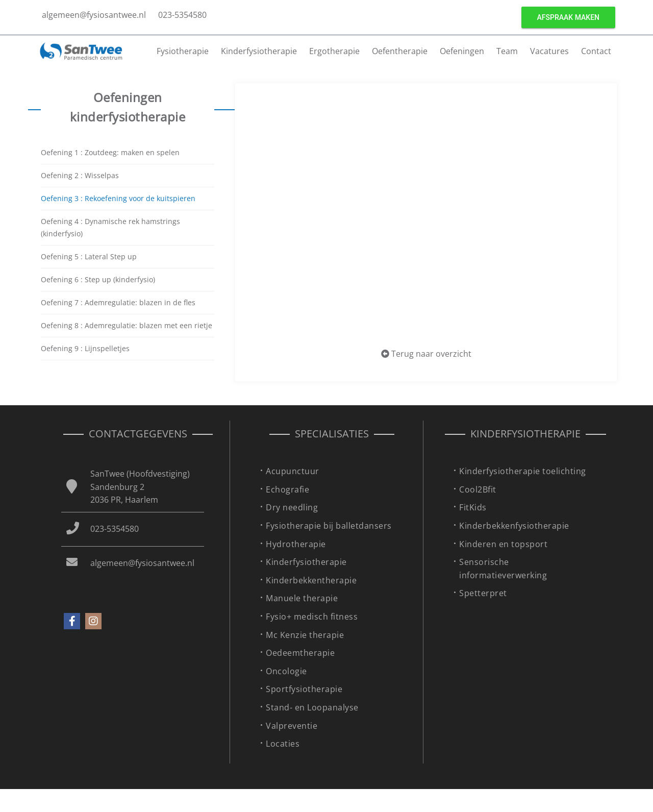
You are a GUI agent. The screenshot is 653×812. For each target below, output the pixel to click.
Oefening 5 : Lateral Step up (89, 256)
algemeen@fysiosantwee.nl (94, 15)
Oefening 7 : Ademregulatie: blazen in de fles (118, 302)
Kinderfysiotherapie (259, 51)
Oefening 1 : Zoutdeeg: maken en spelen (110, 152)
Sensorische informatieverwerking (503, 569)
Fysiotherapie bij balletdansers (329, 526)
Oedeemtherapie (300, 653)
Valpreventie (292, 726)
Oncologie (286, 671)
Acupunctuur (293, 471)
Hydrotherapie (296, 544)
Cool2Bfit (478, 489)
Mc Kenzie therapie (305, 635)
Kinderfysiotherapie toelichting (523, 471)
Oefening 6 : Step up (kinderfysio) (98, 279)
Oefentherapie (400, 51)
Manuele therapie (302, 598)
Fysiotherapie (183, 51)
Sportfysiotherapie (304, 689)
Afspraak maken (568, 17)
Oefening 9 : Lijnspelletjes (85, 348)
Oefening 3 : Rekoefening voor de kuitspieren (118, 198)
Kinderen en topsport (503, 544)
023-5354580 (182, 15)
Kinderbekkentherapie (311, 580)
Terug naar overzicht (426, 354)
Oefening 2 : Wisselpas (80, 175)
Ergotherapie (334, 51)
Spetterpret (483, 593)
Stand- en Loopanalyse (312, 707)
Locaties (283, 744)
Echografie (287, 489)
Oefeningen (462, 51)
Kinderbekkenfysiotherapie (514, 526)
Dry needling (292, 507)
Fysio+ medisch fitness (312, 617)
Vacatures (549, 51)
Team (507, 51)
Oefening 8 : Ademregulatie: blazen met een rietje (127, 325)
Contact (596, 51)
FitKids (473, 507)
